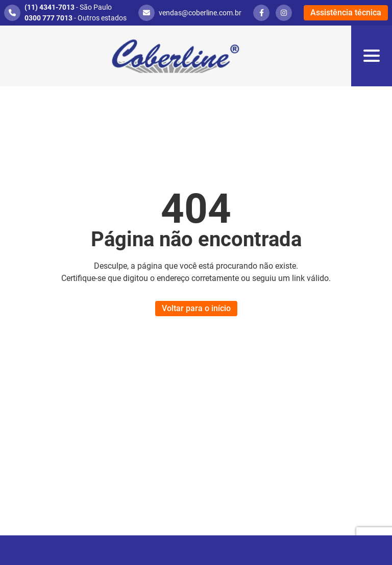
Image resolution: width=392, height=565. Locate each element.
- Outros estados (76, 18)
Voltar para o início (196, 308)
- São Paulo (68, 7)
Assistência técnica (346, 13)
